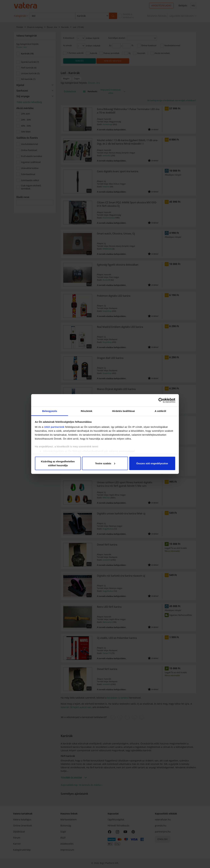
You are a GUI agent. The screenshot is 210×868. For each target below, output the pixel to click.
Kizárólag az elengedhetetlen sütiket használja (58, 463)
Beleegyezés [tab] (50, 411)
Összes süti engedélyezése (152, 463)
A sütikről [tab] (160, 411)
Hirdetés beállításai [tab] (123, 411)
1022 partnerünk (54, 427)
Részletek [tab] (86, 411)
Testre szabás (105, 463)
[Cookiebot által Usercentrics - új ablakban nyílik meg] (161, 400)
